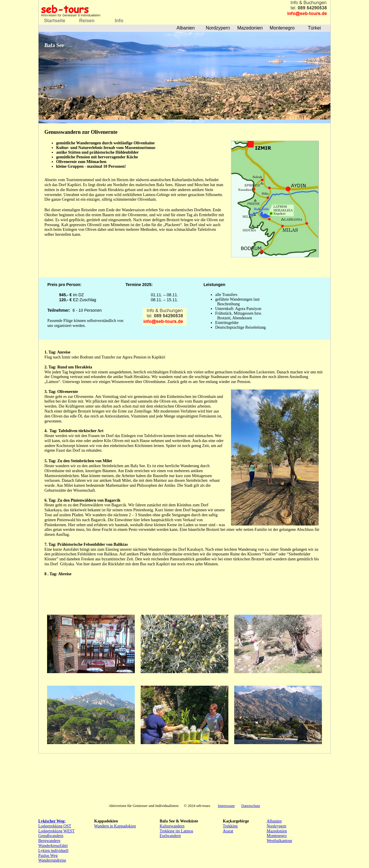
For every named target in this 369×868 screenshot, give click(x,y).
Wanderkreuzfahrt (53, 846)
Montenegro (277, 836)
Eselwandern (170, 836)
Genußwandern (51, 836)
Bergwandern (49, 841)
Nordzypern (276, 826)
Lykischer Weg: (52, 821)
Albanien (274, 821)
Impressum (226, 806)
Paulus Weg (48, 856)
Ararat (228, 831)
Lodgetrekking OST (55, 826)
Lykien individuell (53, 851)
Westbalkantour (280, 841)
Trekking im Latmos (176, 831)
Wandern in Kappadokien (115, 826)
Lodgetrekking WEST (56, 831)
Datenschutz (251, 806)
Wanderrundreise (52, 860)
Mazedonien (277, 831)
